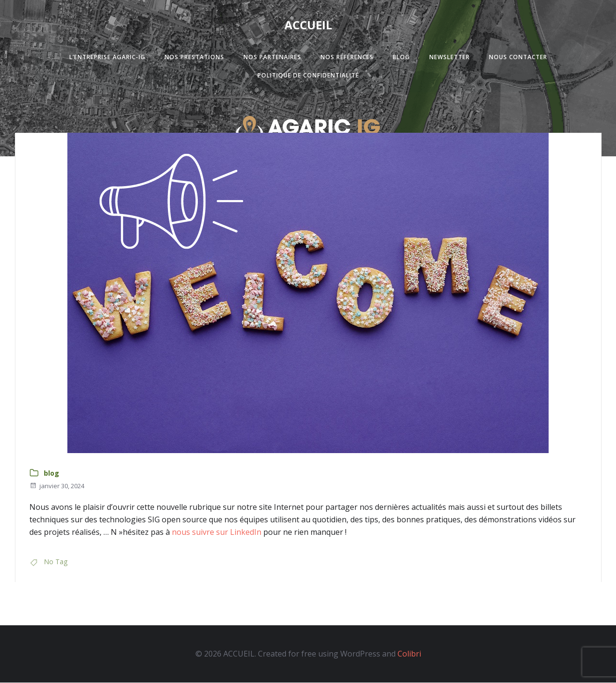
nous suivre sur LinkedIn (216, 532)
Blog (401, 57)
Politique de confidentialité (308, 76)
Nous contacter (518, 57)
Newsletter (449, 57)
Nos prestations (194, 57)
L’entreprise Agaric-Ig (107, 57)
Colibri (409, 655)
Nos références (347, 57)
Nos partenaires (272, 57)
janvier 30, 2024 (57, 487)
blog (51, 474)
